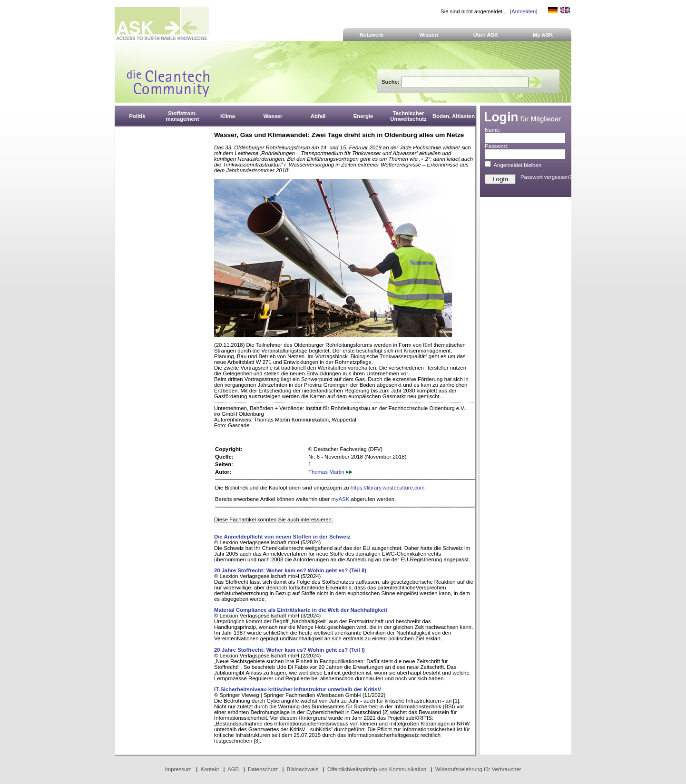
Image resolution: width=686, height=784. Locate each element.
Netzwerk (372, 35)
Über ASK (486, 35)
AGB (233, 769)
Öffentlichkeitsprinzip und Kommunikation (377, 769)
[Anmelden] (524, 11)
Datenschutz (263, 769)
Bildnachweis (303, 769)
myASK (340, 499)
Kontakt (210, 769)
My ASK (543, 35)
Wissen (429, 35)
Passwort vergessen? (546, 177)
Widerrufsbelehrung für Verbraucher (478, 769)
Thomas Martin (330, 472)
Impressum (178, 769)
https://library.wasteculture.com (388, 488)
